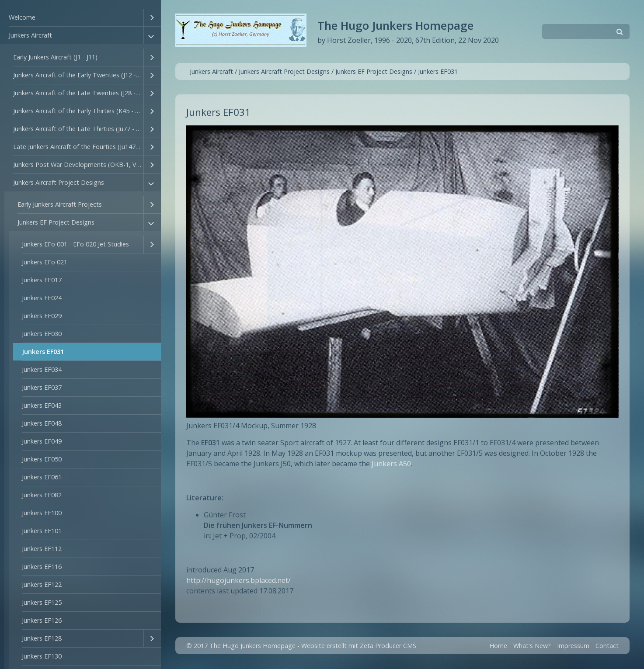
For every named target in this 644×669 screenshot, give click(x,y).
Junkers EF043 (42, 405)
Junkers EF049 (42, 441)
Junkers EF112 (42, 549)
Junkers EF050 (42, 459)
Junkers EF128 (42, 638)
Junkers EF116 (42, 567)
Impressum (573, 646)
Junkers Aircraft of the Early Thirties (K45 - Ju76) (78, 111)
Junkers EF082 (42, 495)
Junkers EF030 (42, 334)
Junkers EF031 (43, 352)
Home (498, 646)
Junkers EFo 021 (45, 262)
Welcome (22, 17)
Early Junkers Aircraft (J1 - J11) (55, 57)
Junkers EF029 (42, 316)
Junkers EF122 (42, 584)
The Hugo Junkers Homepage (395, 26)
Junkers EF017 (42, 280)
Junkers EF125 (42, 602)
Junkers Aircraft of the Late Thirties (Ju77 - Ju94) (78, 129)
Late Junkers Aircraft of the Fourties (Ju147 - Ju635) (78, 147)
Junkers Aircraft (30, 35)
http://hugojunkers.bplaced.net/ (238, 580)
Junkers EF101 (42, 531)
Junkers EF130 (42, 656)
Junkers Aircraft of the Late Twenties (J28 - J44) (78, 93)
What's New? (532, 646)
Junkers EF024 (42, 298)
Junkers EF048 (42, 423)
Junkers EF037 (42, 387)
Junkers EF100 (42, 513)
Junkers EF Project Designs (56, 222)
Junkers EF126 (42, 620)
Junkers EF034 (42, 369)
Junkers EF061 (42, 477)
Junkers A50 (391, 464)
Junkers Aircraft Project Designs (59, 182)
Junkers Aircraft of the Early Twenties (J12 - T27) (78, 75)
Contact (607, 646)
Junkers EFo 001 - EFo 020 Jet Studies (75, 244)
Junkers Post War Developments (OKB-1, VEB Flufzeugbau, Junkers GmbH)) (78, 165)
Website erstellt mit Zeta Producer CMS (359, 646)
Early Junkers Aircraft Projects (60, 204)
